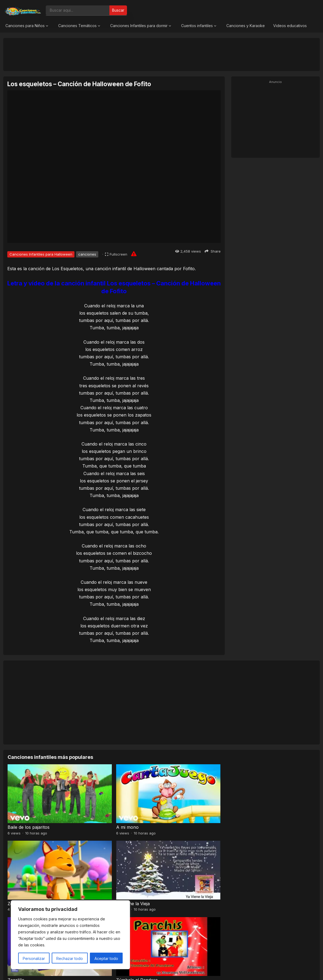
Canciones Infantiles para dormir (139, 26)
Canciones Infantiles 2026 (168, 970)
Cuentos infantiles (197, 26)
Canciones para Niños (25, 26)
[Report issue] (134, 254)
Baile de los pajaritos (29, 810)
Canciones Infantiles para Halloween (41, 254)
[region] (70, 935)
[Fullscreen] (116, 254)
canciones (87, 254)
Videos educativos (290, 26)
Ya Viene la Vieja (259, 810)
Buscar (118, 10)
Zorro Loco (176, 810)
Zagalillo (16, 869)
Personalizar (34, 958)
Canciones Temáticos (77, 26)
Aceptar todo (106, 958)
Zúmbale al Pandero (106, 869)
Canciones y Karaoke (246, 26)
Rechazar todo (70, 958)
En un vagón (177, 869)
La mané (251, 869)
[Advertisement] (162, 54)
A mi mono (97, 810)
